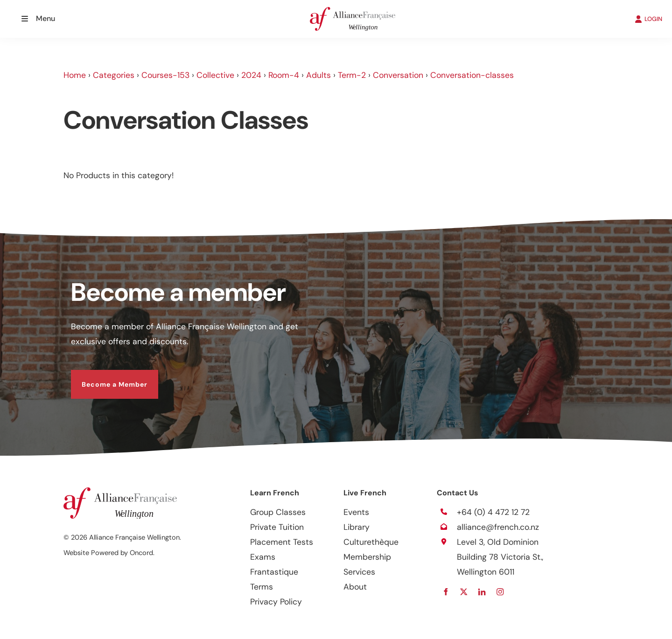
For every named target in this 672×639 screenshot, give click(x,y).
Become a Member (104, 377)
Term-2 (352, 75)
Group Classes (278, 512)
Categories (114, 75)
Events (356, 512)
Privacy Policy (276, 602)
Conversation (398, 75)
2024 (251, 75)
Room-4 (284, 75)
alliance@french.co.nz (498, 527)
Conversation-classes (472, 75)
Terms (262, 587)
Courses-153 (165, 75)
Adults (318, 75)
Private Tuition (277, 527)
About (355, 587)
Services (359, 572)
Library (357, 527)
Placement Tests (282, 542)
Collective (215, 75)
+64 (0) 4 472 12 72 (493, 512)
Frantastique (274, 572)
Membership (367, 557)
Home (75, 75)
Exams (263, 557)
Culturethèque (371, 542)
